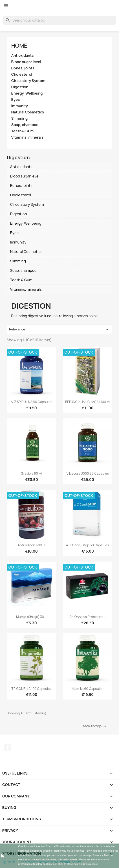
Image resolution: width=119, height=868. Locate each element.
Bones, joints (23, 68)
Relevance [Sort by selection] (59, 329)
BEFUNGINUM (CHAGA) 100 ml (88, 402)
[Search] (59, 20)
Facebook (7, 748)
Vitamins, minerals (27, 137)
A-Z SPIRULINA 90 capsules (32, 402)
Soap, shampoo (25, 125)
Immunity (20, 106)
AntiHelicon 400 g (31, 545)
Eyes (15, 100)
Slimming (19, 118)
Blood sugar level (26, 62)
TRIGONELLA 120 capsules (32, 689)
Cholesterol (22, 74)
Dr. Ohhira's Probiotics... (88, 617)
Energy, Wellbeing (27, 93)
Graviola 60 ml (31, 473)
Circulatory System (28, 81)
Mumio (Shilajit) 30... (31, 617)
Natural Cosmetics (28, 112)
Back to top (95, 726)
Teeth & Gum (22, 131)
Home (19, 46)
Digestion (20, 87)
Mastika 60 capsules (88, 689)
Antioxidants (22, 56)
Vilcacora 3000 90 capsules (88, 473)
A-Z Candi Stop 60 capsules (88, 545)
